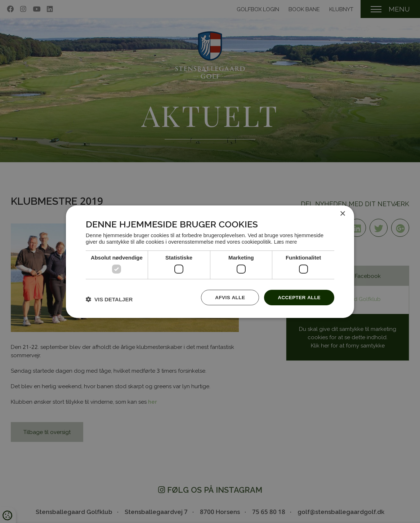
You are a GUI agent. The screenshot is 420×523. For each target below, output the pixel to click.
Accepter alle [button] (298, 297)
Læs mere (286, 241)
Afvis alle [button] (228, 297)
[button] (109, 299)
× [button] (342, 214)
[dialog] (210, 261)
